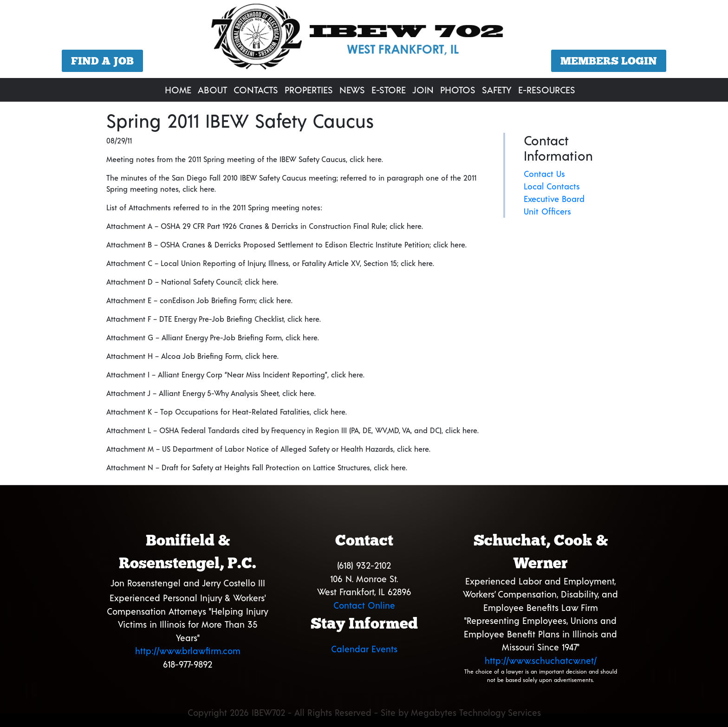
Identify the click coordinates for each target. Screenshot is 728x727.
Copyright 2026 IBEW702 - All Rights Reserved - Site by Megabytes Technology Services (364, 712)
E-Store (389, 90)
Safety (497, 90)
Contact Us (544, 174)
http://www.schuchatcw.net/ (541, 660)
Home (178, 90)
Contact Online (364, 605)
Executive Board (554, 199)
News (352, 90)
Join (423, 90)
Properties (309, 90)
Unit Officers (547, 211)
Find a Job (102, 61)
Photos (458, 90)
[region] (364, 40)
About (212, 90)
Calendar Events (364, 649)
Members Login (609, 61)
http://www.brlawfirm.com (188, 651)
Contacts (256, 90)
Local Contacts (552, 186)
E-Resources (547, 90)
